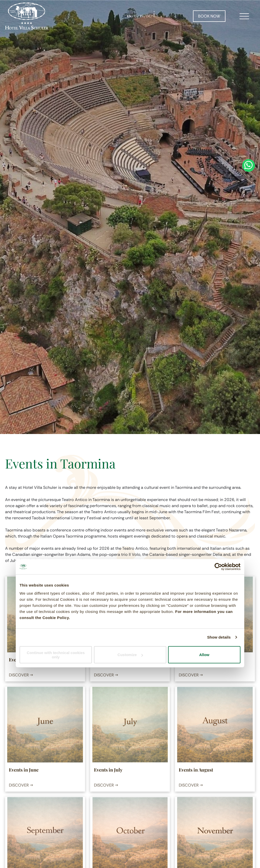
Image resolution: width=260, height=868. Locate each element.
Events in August (196, 770)
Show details (219, 637)
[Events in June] (45, 725)
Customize (130, 655)
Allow (204, 655)
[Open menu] (244, 16)
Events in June (24, 770)
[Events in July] (130, 725)
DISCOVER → (21, 675)
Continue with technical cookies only (56, 655)
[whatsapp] (249, 434)
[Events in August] (215, 725)
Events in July (108, 770)
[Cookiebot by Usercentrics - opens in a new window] (218, 567)
